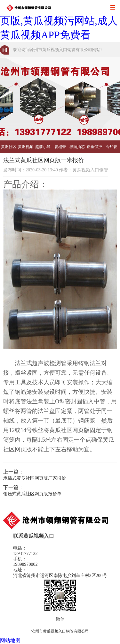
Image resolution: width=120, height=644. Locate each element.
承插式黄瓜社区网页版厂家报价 (35, 478)
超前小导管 (43, 149)
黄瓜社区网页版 (9, 149)
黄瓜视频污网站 (26, 149)
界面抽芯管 (77, 149)
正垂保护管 (94, 149)
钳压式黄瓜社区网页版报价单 (32, 494)
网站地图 (10, 640)
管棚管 (60, 147)
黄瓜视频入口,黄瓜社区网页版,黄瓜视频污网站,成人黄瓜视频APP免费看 (59, 21)
